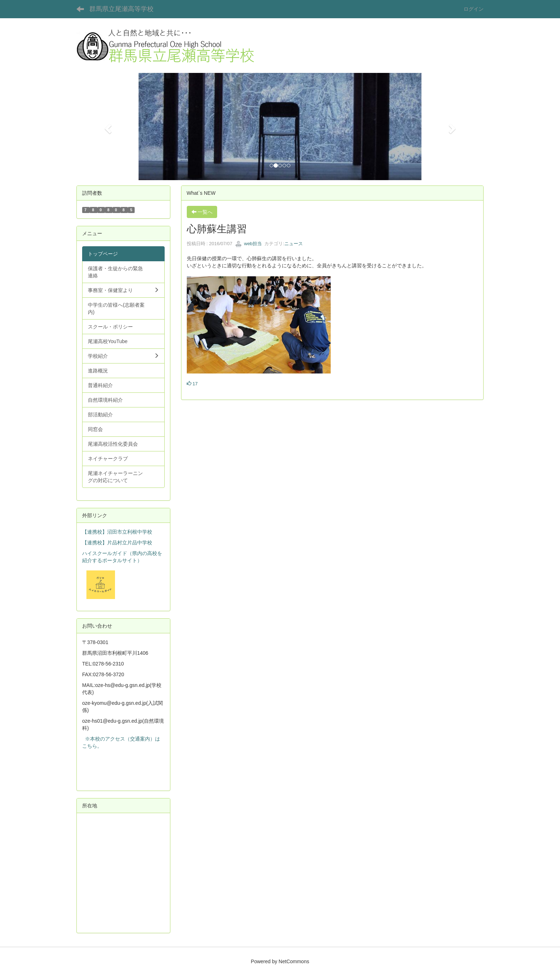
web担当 (248, 244)
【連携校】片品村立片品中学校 (117, 543)
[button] (107, 127)
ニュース (294, 244)
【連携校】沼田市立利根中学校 (117, 532)
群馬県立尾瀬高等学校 (121, 9)
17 (192, 384)
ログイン (474, 9)
